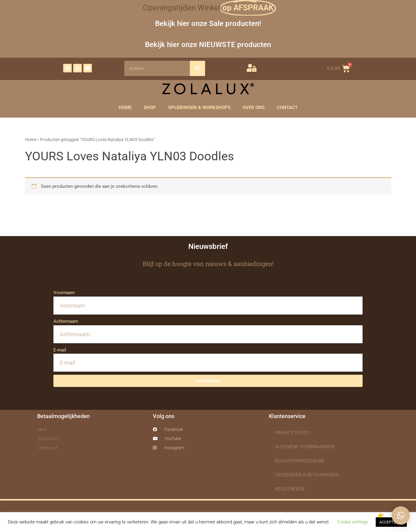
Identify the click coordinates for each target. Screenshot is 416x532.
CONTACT (287, 107)
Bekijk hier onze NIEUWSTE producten (208, 44)
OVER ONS (254, 107)
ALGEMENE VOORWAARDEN (305, 447)
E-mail (60, 350)
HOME (125, 107)
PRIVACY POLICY (292, 433)
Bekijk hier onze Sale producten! (208, 23)
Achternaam (66, 321)
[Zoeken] (197, 68)
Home (31, 140)
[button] (401, 516)
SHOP (150, 107)
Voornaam (64, 293)
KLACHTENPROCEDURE (300, 461)
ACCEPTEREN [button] (391, 522)
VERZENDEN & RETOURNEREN (307, 475)
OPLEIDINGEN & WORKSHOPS (199, 107)
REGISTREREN (290, 489)
